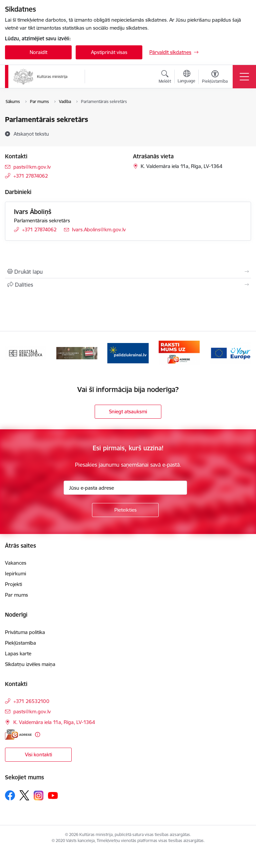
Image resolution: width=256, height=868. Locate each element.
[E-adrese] (18, 734)
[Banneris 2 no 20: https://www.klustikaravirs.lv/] (77, 352)
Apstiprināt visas (109, 52)
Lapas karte (18, 653)
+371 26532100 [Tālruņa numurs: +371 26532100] (31, 701)
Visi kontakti (38, 754)
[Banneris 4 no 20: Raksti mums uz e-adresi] (179, 352)
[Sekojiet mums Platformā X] (24, 795)
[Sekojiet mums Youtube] (53, 795)
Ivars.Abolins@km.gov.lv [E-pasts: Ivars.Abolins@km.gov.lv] (99, 229)
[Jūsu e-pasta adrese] (125, 488)
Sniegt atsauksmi (128, 411)
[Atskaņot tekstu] (31, 134)
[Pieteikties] (125, 510)
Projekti (13, 584)
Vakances (16, 563)
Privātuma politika (25, 632)
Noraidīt (38, 52)
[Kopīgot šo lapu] (128, 285)
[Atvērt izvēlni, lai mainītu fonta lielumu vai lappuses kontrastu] (215, 78)
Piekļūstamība (20, 643)
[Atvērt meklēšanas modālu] (165, 78)
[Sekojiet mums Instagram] (39, 795)
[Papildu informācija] (37, 734)
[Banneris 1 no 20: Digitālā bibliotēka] (26, 352)
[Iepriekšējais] (13, 353)
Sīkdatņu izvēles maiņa (30, 664)
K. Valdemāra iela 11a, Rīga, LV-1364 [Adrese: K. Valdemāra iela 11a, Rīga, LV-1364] (54, 722)
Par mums (16, 595)
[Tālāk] (243, 353)
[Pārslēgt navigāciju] (244, 77)
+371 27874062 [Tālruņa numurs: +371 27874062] (31, 176)
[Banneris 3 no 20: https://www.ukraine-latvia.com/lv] (128, 352)
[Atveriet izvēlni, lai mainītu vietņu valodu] (186, 77)
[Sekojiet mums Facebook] (10, 795)
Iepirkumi (15, 573)
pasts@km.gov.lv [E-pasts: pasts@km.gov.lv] (32, 167)
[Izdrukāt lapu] (128, 272)
